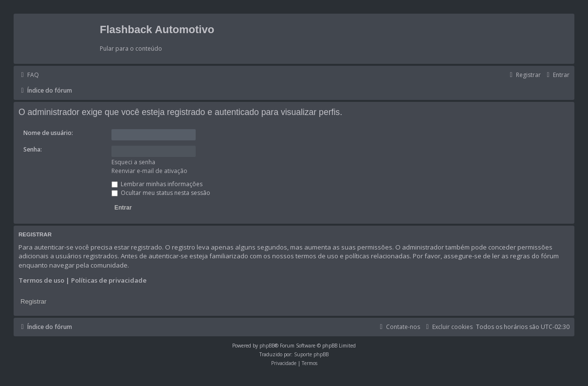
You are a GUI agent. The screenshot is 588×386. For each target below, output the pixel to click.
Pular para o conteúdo (131, 48)
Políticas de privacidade (109, 280)
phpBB (267, 346)
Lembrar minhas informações (157, 184)
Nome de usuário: (48, 133)
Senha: (33, 149)
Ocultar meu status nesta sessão (161, 193)
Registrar (34, 301)
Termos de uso (41, 280)
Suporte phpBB (311, 354)
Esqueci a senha (133, 162)
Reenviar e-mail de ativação (149, 171)
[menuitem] (29, 75)
